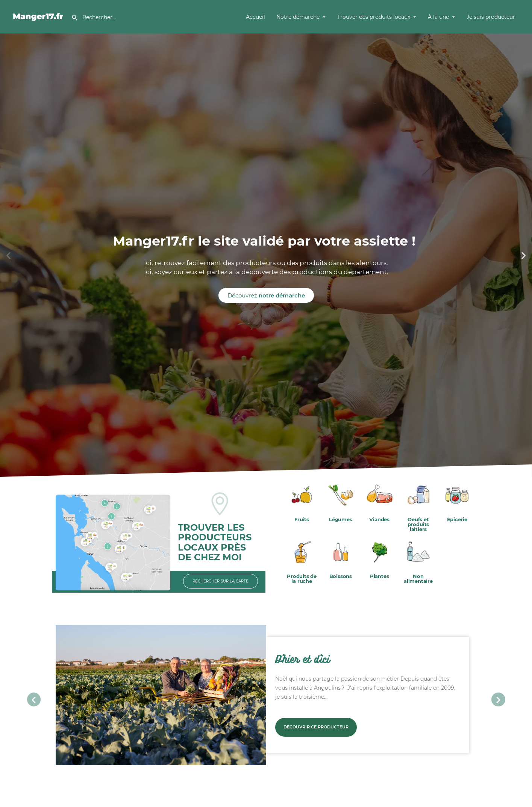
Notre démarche (298, 17)
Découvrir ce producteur (316, 727)
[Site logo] (39, 16)
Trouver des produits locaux (374, 17)
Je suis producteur (491, 17)
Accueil (255, 17)
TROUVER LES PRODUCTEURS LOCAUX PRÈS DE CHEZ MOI (215, 542)
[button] (8, 256)
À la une (438, 17)
